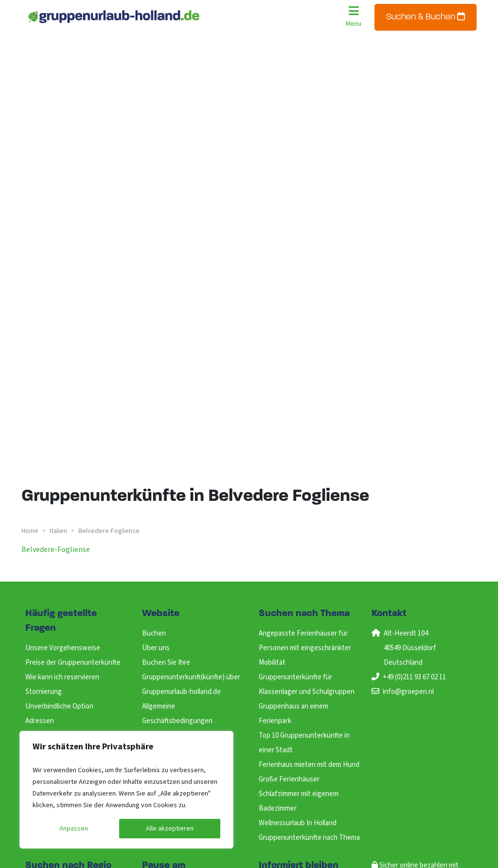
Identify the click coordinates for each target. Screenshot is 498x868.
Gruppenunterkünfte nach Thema (309, 838)
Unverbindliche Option (59, 706)
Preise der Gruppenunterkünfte (73, 663)
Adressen (40, 721)
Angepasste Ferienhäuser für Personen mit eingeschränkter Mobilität (305, 648)
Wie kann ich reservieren (62, 677)
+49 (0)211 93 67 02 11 (414, 677)
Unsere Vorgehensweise (63, 648)
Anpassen (74, 829)
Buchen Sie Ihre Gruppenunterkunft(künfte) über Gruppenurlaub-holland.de (191, 677)
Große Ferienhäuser (289, 779)
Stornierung (44, 692)
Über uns (156, 648)
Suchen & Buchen (426, 17)
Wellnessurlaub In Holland (298, 823)
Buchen (154, 633)
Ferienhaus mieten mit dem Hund (309, 765)
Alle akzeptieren (170, 829)
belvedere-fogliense (56, 549)
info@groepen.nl (408, 692)
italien (58, 531)
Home (30, 531)
